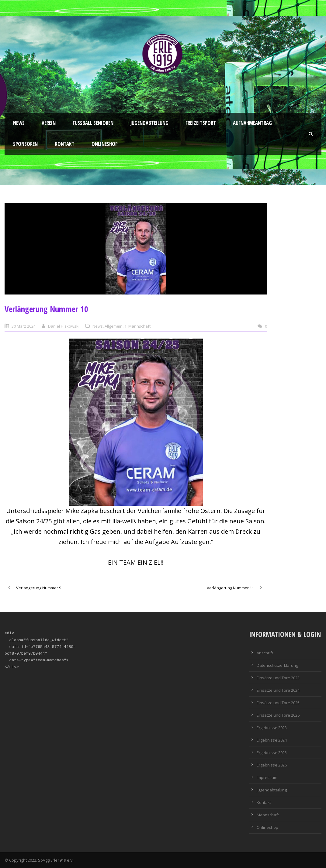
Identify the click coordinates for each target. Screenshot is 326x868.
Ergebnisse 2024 (272, 740)
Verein (49, 123)
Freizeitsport (201, 123)
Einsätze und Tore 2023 (278, 678)
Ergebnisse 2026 (272, 765)
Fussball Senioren (93, 123)
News (19, 123)
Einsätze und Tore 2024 (278, 690)
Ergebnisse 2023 (272, 728)
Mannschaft (268, 815)
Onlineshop (105, 144)
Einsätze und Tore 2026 (278, 715)
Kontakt (65, 144)
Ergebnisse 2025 (272, 753)
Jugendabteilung (149, 123)
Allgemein (114, 326)
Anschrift (265, 653)
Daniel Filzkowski (64, 326)
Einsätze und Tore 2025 (278, 703)
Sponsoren (25, 144)
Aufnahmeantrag (252, 123)
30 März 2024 (24, 326)
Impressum (267, 777)
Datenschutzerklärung (277, 665)
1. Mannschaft (137, 326)
